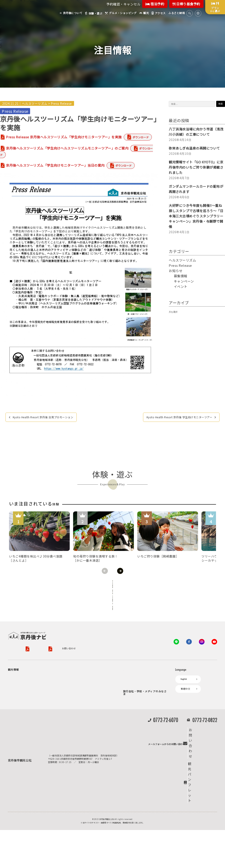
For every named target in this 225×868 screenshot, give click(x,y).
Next (120, 571)
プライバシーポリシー (51, 626)
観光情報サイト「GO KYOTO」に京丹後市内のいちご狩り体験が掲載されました (196, 167)
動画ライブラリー (134, 748)
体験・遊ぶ (16, 726)
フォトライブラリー (136, 740)
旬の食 (23, 697)
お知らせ (176, 271)
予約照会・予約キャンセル (90, 676)
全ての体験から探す (112, 584)
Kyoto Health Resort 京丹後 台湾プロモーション (51, 418)
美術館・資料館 (28, 708)
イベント (181, 286)
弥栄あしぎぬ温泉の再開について (194, 148)
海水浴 (14, 756)
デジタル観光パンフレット (80, 719)
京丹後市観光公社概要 (19, 626)
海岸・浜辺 (26, 676)
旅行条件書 (111, 626)
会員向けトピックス (136, 678)
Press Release (61, 103)
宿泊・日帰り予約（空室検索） (93, 671)
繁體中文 (185, 671)
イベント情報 (73, 704)
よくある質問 (73, 734)
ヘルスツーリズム (35, 103)
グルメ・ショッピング (22, 734)
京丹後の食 (26, 741)
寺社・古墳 (26, 713)
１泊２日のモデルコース (33, 718)
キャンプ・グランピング (33, 681)
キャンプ (15, 764)
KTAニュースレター (135, 686)
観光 (12, 748)
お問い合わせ (15, 632)
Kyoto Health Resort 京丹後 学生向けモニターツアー (170, 418)
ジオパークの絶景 (29, 671)
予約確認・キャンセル (123, 4)
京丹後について (18, 663)
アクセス (71, 689)
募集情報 (181, 276)
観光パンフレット (202, 811)
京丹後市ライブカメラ (78, 712)
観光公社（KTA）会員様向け (140, 652)
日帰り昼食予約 (186, 4)
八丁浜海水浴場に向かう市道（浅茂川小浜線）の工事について (196, 132)
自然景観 (25, 687)
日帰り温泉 (26, 692)
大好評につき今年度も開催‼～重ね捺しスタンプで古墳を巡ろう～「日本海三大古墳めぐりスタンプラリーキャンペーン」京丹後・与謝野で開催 (196, 216)
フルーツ (25, 703)
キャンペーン (184, 281)
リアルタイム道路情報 (78, 727)
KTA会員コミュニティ (137, 663)
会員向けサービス (134, 671)
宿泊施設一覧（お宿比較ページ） (94, 681)
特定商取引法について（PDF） (147, 626)
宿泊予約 (155, 4)
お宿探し (71, 663)
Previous (105, 571)
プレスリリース (133, 732)
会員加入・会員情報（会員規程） (142, 694)
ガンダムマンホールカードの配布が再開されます (196, 189)
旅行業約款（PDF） (87, 626)
